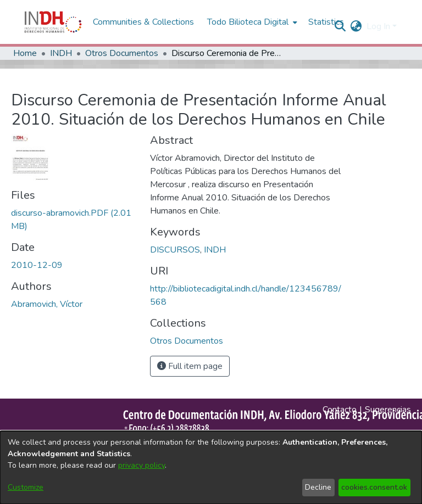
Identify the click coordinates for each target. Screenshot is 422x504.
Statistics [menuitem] (326, 22)
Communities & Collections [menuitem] (143, 22)
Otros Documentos (122, 53)
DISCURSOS (175, 250)
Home (25, 53)
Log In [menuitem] (378, 26)
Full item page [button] (190, 366)
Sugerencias (388, 410)
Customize (26, 487)
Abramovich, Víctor (47, 304)
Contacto (340, 410)
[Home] (53, 22)
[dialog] (211, 467)
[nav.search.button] (340, 26)
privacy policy (141, 465)
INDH (61, 53)
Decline (318, 487)
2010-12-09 (37, 265)
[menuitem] (356, 26)
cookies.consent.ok (374, 487)
